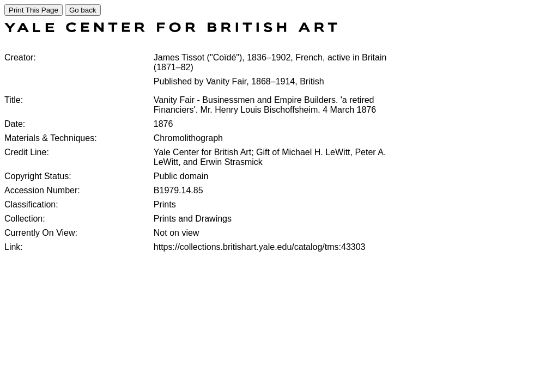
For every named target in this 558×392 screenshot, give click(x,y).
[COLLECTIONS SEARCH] (171, 29)
